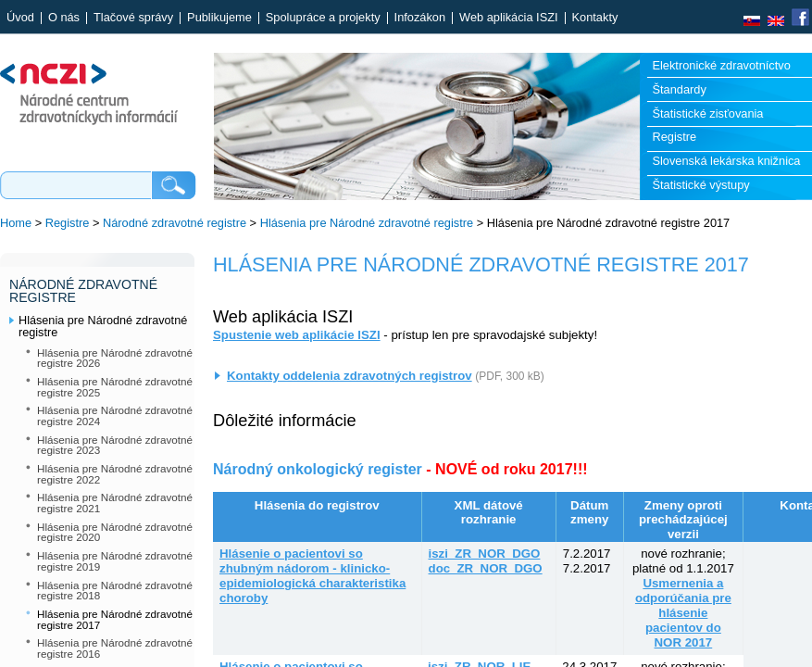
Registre (674, 137)
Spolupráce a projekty (323, 18)
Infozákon (420, 18)
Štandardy (679, 89)
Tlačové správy (133, 18)
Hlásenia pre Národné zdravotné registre (367, 223)
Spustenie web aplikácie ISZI (297, 335)
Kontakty (595, 18)
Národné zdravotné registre (175, 223)
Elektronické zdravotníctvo (721, 65)
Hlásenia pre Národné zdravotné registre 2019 (115, 561)
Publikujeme (219, 18)
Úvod (20, 18)
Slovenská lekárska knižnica (726, 161)
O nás (64, 18)
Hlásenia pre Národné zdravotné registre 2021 (115, 503)
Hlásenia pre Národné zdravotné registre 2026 (115, 358)
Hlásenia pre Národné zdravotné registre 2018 (115, 591)
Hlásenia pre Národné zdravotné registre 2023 (115, 445)
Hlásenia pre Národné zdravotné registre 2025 (115, 387)
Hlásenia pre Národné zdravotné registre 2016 (115, 648)
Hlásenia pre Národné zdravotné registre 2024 (115, 415)
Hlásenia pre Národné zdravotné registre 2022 (115, 474)
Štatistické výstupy (700, 185)
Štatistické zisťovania (707, 113)
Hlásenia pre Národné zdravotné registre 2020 (115, 532)
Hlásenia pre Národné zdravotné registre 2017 (115, 619)
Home (16, 223)
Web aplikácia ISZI (508, 18)
